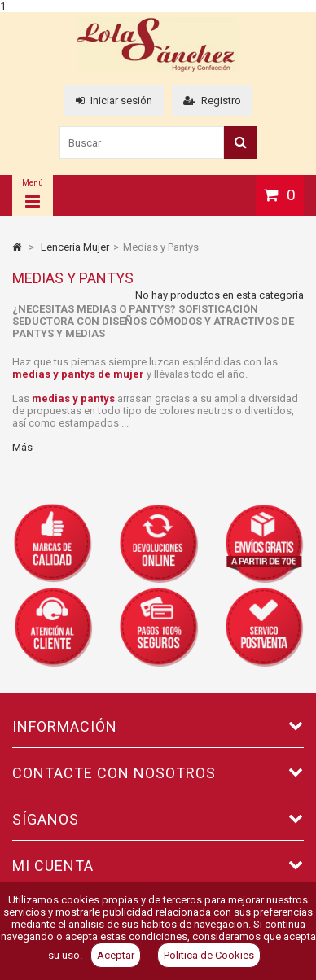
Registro (212, 101)
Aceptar (116, 955)
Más (22, 447)
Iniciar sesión (114, 101)
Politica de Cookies (209, 955)
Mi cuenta (53, 866)
